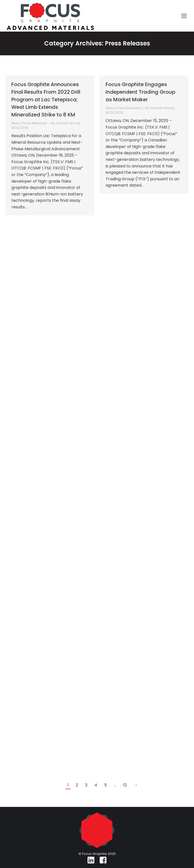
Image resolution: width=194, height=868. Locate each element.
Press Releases (35, 123)
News (16, 123)
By (65, 123)
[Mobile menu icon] (184, 16)
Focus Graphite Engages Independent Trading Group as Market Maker (140, 92)
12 (125, 785)
